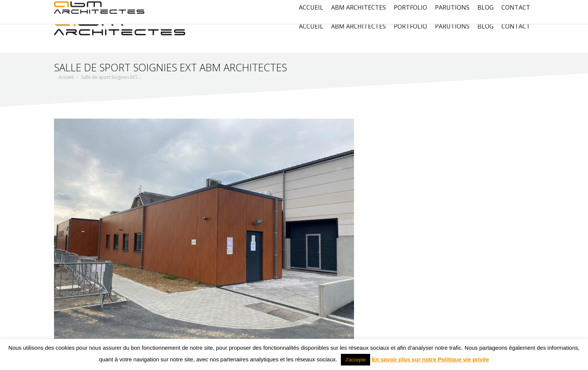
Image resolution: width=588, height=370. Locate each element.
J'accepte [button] (356, 360)
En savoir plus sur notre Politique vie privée (430, 359)
